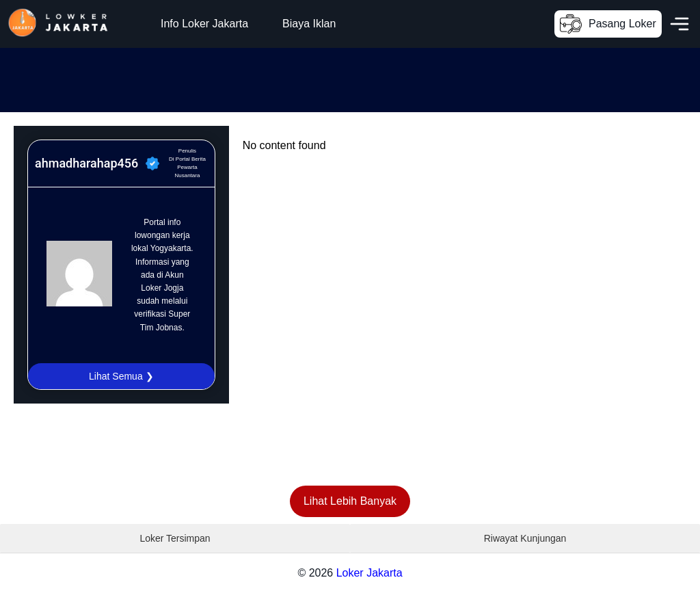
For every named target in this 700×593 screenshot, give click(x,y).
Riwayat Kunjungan (525, 538)
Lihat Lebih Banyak (350, 501)
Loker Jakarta (369, 573)
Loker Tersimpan (175, 538)
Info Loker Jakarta (204, 24)
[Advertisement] (249, 79)
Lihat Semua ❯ (121, 376)
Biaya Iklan (309, 24)
